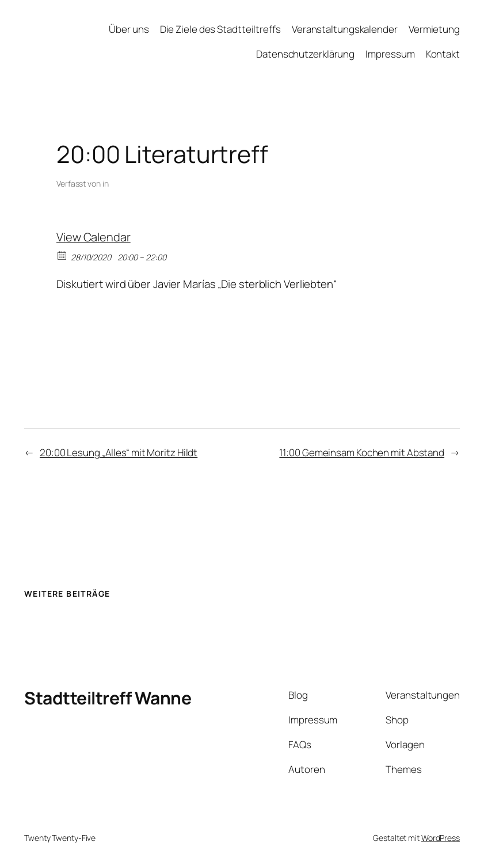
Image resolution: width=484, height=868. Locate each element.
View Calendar (94, 237)
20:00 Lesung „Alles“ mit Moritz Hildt (119, 452)
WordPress (441, 838)
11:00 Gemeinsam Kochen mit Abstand (362, 452)
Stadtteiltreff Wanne (108, 698)
